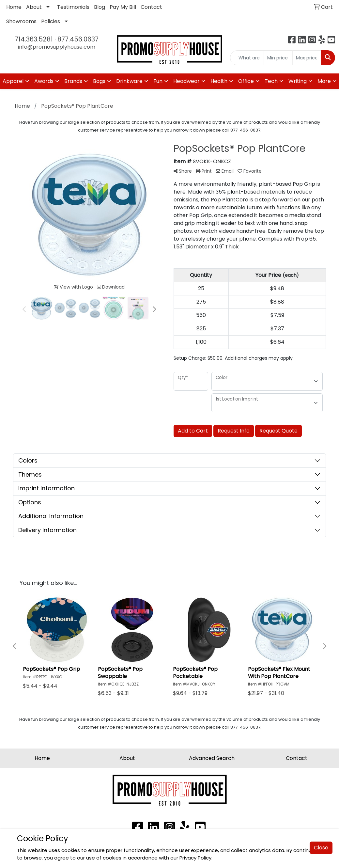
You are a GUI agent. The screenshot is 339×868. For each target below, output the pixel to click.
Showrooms (21, 21)
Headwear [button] (186, 81)
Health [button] (219, 81)
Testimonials (73, 7)
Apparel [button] (13, 81)
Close (321, 848)
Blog (100, 7)
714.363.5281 (34, 39)
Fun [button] (158, 81)
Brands (73, 81)
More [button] (324, 81)
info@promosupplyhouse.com (57, 47)
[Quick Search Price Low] (278, 58)
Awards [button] (44, 81)
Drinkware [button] (129, 81)
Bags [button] (99, 81)
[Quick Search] (247, 58)
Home (14, 7)
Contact (151, 7)
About (34, 7)
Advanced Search (212, 758)
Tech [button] (271, 81)
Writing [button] (298, 81)
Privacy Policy (195, 858)
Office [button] (246, 81)
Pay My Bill (123, 7)
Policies (51, 21)
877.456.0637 (78, 39)
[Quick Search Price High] (307, 58)
